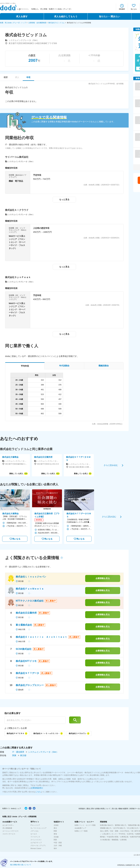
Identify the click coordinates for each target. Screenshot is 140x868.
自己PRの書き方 (119, 828)
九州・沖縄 (58, 845)
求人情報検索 (7, 828)
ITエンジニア (35, 825)
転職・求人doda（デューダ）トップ (13, 23)
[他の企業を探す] (35, 720)
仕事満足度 (124, 837)
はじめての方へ (8, 825)
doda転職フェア (80, 828)
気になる (134, 9)
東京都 (23, 755)
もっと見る (64, 199)
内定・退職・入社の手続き (120, 831)
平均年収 (122, 834)
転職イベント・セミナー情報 (85, 825)
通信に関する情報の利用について (99, 809)
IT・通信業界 (19, 752)
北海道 (56, 825)
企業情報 (123, 840)
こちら (38, 792)
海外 (55, 848)
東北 (55, 828)
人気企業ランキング (109, 834)
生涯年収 (130, 834)
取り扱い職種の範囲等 (120, 809)
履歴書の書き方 (121, 825)
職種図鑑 (115, 840)
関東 (15, 755)
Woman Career (36, 848)
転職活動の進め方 (106, 825)
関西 (55, 840)
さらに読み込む (111, 465)
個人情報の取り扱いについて (21, 865)
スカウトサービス (9, 834)
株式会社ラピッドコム (56, 23)
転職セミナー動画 (81, 831)
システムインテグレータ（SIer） (43, 752)
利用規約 (82, 809)
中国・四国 (58, 843)
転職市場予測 (135, 837)
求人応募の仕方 (133, 828)
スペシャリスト (36, 840)
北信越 (56, 837)
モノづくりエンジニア (38, 828)
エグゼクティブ (36, 843)
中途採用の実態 (113, 837)
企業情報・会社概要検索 (37, 23)
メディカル (34, 831)
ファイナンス (35, 837)
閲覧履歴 (122, 9)
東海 (55, 834)
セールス (34, 834)
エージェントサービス (10, 831)
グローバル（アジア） (38, 845)
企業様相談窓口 (37, 788)
